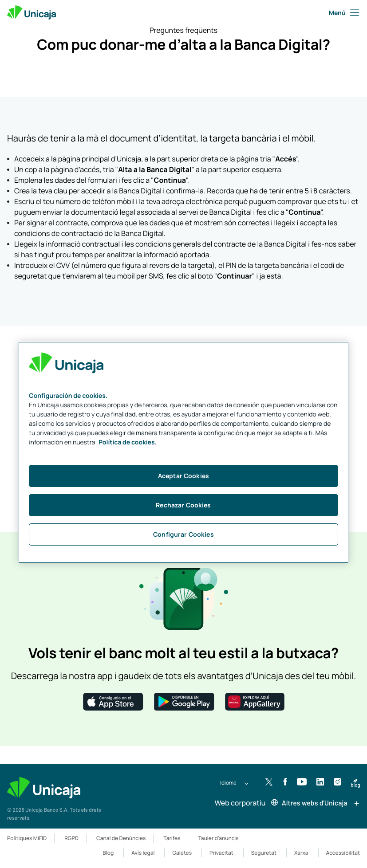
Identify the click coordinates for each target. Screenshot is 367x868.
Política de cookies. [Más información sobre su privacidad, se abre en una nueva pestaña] (128, 442)
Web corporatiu (235, 803)
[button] (113, 701)
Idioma (228, 783)
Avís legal (143, 853)
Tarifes (172, 838)
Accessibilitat (343, 853)
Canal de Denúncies (121, 838)
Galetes (182, 853)
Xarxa (301, 853)
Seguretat (264, 853)
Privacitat (221, 853)
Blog (108, 853)
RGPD (71, 838)
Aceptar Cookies (183, 476)
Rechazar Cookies (183, 505)
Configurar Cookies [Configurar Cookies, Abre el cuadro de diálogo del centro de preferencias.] (183, 534)
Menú (344, 12)
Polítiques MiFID (27, 838)
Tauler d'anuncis (218, 838)
